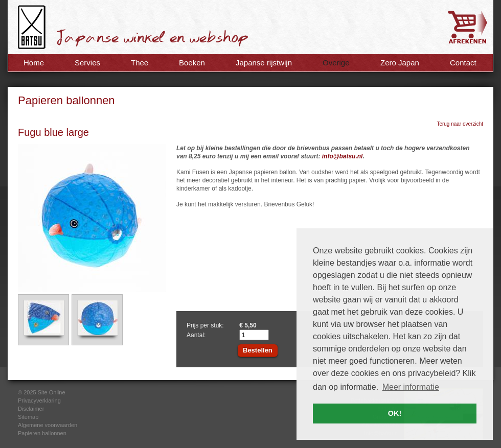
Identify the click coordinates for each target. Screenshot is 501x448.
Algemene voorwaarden (48, 425)
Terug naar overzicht (460, 124)
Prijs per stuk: (205, 325)
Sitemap (28, 417)
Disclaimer (31, 409)
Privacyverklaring (39, 400)
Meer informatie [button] (411, 387)
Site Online (52, 392)
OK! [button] (395, 413)
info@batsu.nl (343, 156)
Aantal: (196, 335)
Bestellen (258, 350)
